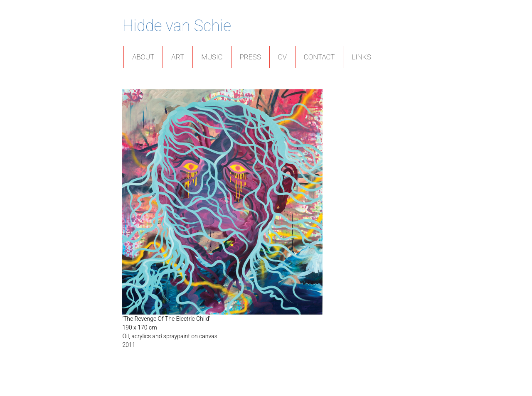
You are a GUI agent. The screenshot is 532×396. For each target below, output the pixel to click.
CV (282, 57)
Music (212, 57)
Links (361, 57)
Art (178, 57)
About (143, 57)
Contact (319, 57)
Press (250, 57)
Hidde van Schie (177, 26)
